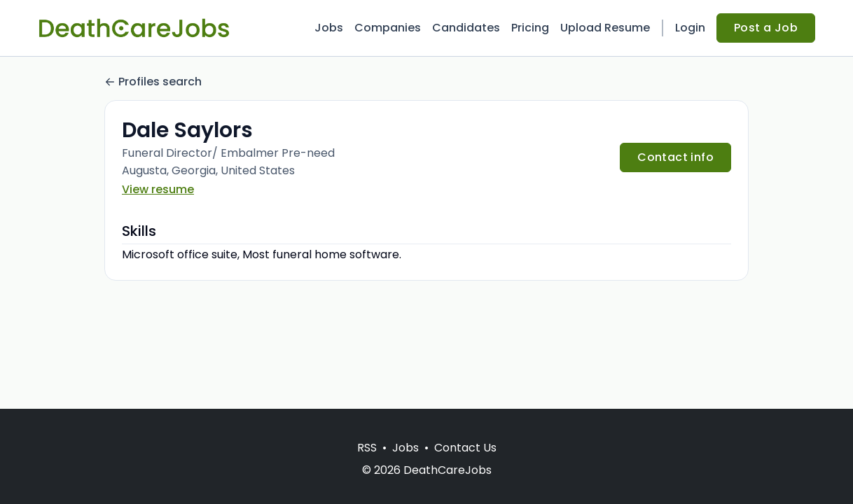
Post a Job (766, 28)
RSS (367, 448)
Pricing (530, 28)
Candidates (466, 28)
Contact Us (465, 448)
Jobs (329, 28)
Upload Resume (605, 28)
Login (690, 28)
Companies (388, 28)
